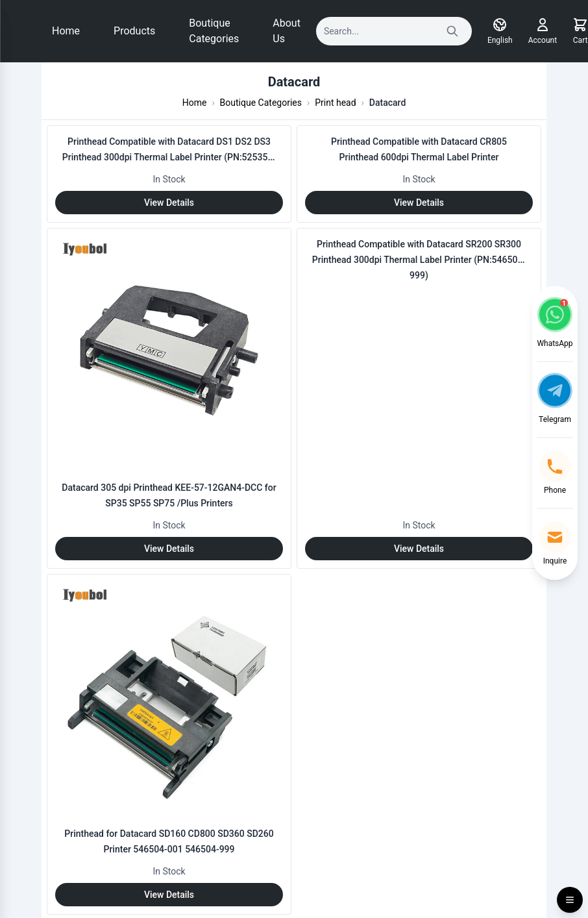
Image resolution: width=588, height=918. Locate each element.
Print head (335, 103)
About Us (287, 31)
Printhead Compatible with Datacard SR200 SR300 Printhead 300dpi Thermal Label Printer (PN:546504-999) (419, 260)
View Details (169, 203)
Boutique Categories (214, 31)
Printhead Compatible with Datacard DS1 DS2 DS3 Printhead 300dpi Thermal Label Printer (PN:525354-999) (169, 157)
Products (134, 31)
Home (66, 31)
